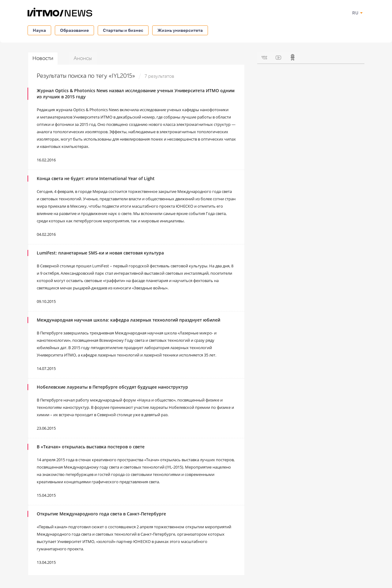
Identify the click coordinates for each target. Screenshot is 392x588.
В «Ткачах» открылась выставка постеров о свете (91, 447)
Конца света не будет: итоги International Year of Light (96, 178)
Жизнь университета (180, 30)
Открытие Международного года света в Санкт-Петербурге (101, 514)
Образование (74, 30)
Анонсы (83, 58)
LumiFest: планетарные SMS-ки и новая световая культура (100, 253)
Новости (43, 58)
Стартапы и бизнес (123, 30)
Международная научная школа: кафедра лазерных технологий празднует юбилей (128, 320)
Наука (39, 30)
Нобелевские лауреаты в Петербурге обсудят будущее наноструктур (112, 387)
